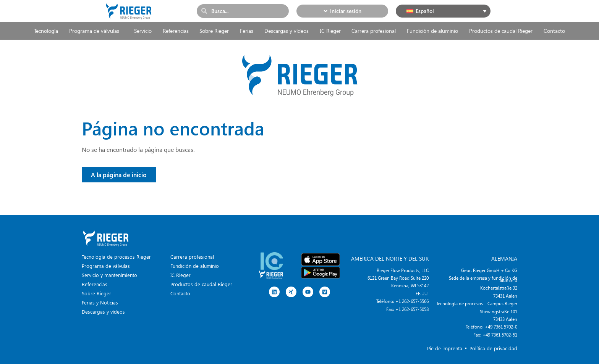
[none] (443, 11)
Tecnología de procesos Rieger (116, 257)
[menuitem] (443, 11)
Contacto (554, 31)
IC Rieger (330, 31)
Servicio (143, 31)
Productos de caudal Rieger (501, 31)
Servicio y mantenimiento (109, 275)
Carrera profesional (374, 31)
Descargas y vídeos (287, 31)
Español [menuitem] (425, 11)
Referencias (176, 31)
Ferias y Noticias (100, 302)
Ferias (247, 31)
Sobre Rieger (214, 31)
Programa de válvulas (96, 31)
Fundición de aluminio (432, 31)
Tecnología (46, 31)
